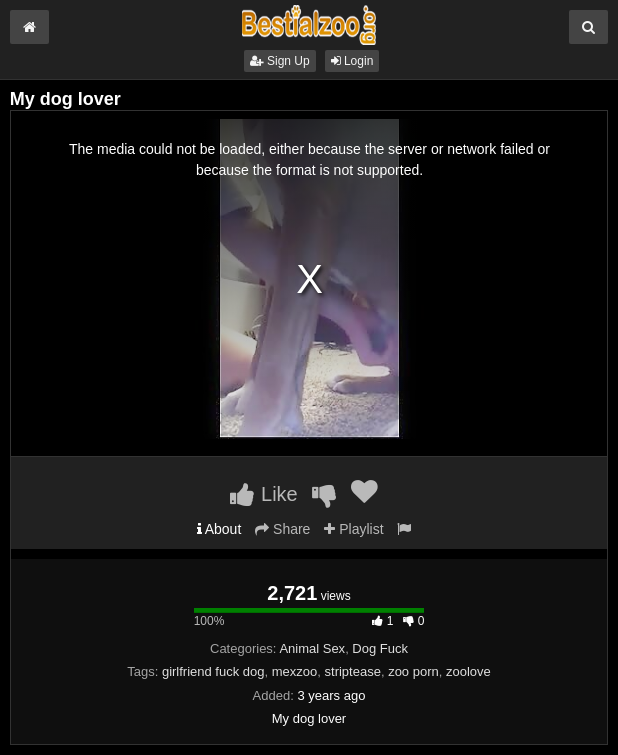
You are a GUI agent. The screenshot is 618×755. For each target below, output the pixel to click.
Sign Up (280, 61)
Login (352, 61)
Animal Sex (312, 648)
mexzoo (295, 671)
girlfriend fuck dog (213, 671)
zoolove (468, 671)
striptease (353, 671)
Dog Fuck (380, 648)
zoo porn (413, 671)
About (219, 529)
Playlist (353, 529)
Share (282, 529)
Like (263, 494)
